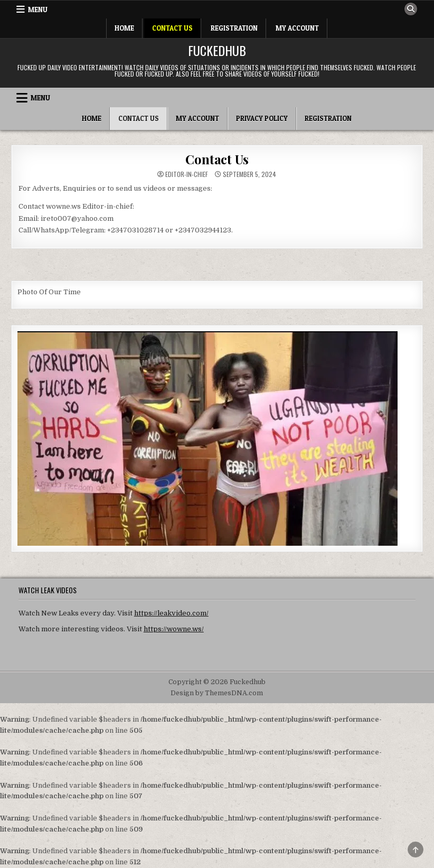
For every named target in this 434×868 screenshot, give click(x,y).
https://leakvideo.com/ (171, 613)
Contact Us (172, 28)
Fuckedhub (217, 50)
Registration (234, 28)
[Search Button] (411, 9)
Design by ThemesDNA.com (217, 693)
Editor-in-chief (187, 174)
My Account (297, 28)
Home (124, 28)
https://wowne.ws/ (174, 629)
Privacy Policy (262, 118)
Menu (38, 10)
